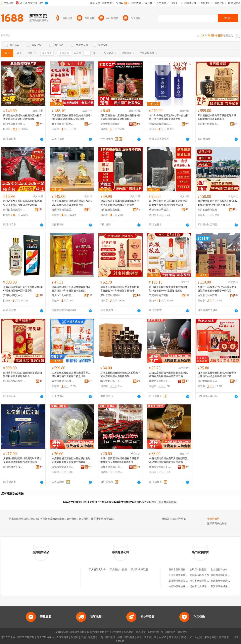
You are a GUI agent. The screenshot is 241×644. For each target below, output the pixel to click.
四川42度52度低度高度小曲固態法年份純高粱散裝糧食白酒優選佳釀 (22, 203)
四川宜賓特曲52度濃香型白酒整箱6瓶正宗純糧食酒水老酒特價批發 (120, 117)
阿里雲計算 (150, 637)
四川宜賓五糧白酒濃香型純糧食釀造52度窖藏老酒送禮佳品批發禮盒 (72, 117)
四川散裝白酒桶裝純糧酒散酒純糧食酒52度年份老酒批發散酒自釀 (22, 117)
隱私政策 (141, 632)
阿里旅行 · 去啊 (114, 637)
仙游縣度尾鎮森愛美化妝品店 (184, 586)
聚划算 (92, 637)
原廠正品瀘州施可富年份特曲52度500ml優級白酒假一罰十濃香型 (23, 289)
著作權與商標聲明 (100, 632)
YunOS (162, 637)
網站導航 (183, 632)
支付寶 (198, 637)
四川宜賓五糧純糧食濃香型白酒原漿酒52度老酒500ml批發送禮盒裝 (168, 289)
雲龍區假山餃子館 (199, 575)
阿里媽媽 (129, 637)
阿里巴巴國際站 (26, 637)
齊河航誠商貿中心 (13, 295)
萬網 (184, 637)
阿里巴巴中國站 (45, 637)
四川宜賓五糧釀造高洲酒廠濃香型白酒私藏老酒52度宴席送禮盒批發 (71, 375)
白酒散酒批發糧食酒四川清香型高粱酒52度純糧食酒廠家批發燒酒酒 (168, 460)
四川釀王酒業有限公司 (111, 210)
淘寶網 (75, 637)
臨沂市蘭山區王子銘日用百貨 (111, 381)
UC (190, 637)
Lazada (120, 641)
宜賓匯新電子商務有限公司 (63, 124)
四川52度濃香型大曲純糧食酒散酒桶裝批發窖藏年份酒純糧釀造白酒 (168, 203)
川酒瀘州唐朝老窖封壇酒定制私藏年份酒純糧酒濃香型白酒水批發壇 (22, 460)
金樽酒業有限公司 (110, 124)
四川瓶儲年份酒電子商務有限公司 (128, 569)
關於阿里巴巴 (156, 632)
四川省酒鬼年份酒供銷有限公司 (106, 569)
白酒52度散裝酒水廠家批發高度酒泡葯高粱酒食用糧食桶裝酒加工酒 (168, 375)
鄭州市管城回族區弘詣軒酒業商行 (111, 295)
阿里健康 (224, 637)
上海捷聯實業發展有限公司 (183, 575)
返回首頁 (152, 502)
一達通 (235, 637)
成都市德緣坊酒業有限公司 (160, 210)
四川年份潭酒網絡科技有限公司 (148, 569)
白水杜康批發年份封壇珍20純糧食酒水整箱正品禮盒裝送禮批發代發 (217, 375)
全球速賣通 (62, 637)
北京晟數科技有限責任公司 (225, 569)
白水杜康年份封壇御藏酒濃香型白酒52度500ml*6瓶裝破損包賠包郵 (72, 203)
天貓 (83, 637)
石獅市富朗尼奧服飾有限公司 (184, 569)
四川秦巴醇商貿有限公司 (209, 124)
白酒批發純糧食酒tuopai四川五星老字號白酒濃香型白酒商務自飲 (120, 375)
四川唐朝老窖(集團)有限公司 (14, 467)
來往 (207, 637)
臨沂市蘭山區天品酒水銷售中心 (209, 381)
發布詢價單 (213, 519)
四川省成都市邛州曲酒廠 (14, 124)
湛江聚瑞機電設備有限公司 (183, 581)
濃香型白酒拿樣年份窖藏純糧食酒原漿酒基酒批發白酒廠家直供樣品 (120, 203)
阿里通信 (174, 637)
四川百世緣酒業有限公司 (14, 210)
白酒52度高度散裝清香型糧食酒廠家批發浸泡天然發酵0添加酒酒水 (120, 460)
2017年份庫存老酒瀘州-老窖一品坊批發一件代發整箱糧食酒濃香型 (169, 117)
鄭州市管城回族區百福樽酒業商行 (63, 210)
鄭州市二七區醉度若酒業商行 (63, 295)
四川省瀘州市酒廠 (207, 210)
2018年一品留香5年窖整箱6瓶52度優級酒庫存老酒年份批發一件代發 (217, 289)
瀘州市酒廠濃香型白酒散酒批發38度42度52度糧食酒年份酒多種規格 (218, 203)
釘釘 (214, 637)
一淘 (100, 637)
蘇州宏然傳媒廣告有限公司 (225, 581)
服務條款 (129, 632)
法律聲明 (117, 632)
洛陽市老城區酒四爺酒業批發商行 (160, 124)
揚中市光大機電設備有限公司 (205, 586)
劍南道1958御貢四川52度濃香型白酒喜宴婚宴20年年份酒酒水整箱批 (71, 289)
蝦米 (139, 637)
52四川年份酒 (179, 519)
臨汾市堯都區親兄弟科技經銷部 (206, 581)
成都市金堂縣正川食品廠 (160, 381)
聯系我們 (170, 632)
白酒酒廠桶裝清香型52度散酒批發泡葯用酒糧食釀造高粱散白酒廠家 (71, 460)
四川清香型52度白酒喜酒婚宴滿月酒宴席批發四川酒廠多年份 (217, 117)
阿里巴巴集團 (8, 637)
